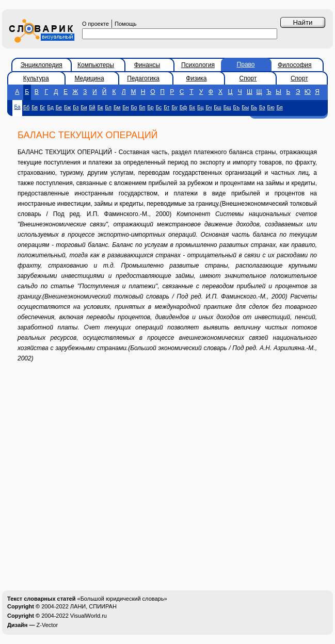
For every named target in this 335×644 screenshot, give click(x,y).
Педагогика (143, 78)
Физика (196, 78)
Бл (108, 108)
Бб (26, 108)
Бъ (237, 108)
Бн (125, 108)
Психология (198, 65)
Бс (159, 108)
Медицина (89, 78)
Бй (92, 108)
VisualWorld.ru (89, 616)
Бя (280, 108)
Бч (209, 108)
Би (84, 108)
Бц (200, 108)
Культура (36, 78)
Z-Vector (47, 625)
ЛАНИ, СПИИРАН (93, 606)
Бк (100, 108)
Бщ (227, 108)
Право (246, 64)
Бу (174, 108)
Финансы (147, 65)
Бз (76, 108)
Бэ (262, 108)
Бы (245, 108)
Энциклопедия (42, 65)
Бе (59, 108)
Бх (193, 108)
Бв (35, 108)
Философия (295, 65)
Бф (184, 108)
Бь (254, 108)
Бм (117, 108)
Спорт (248, 78)
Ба (17, 107)
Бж (67, 108)
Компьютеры (96, 65)
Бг (42, 108)
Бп (142, 108)
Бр (151, 108)
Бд (50, 108)
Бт (166, 108)
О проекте (95, 24)
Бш (218, 108)
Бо (134, 108)
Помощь (126, 24)
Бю (271, 108)
